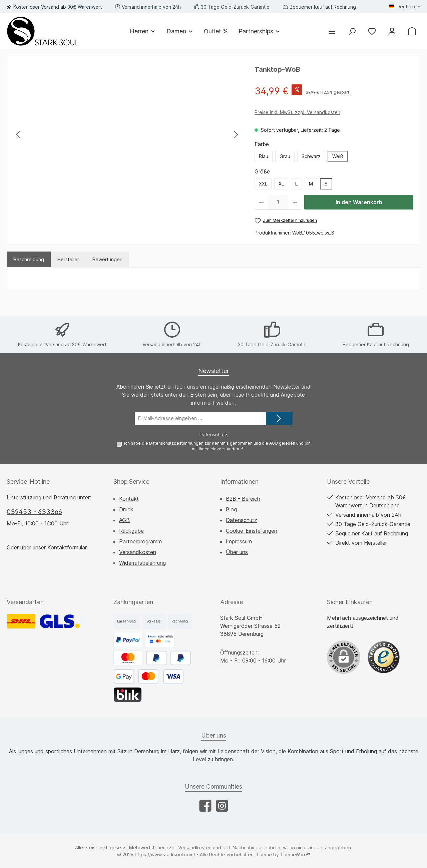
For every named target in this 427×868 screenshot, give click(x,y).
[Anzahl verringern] (261, 202)
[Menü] (332, 31)
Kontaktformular (67, 547)
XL (281, 184)
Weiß (338, 156)
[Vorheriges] (19, 135)
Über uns (237, 552)
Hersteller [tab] (68, 259)
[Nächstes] (236, 135)
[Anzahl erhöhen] (295, 202)
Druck (126, 509)
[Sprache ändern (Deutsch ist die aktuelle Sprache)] (404, 7)
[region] (127, 134)
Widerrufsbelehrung (142, 563)
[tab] (29, 259)
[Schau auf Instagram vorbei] (222, 806)
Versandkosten (138, 552)
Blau (264, 156)
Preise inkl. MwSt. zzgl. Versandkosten (297, 112)
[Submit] (279, 419)
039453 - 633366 (34, 512)
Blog (231, 509)
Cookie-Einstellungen (252, 531)
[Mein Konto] (392, 31)
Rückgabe (131, 531)
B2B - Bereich (243, 499)
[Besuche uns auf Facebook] (205, 806)
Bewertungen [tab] (107, 259)
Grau (285, 156)
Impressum (239, 541)
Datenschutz (242, 520)
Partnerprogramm (140, 541)
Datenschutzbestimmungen (176, 443)
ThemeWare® (295, 854)
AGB (274, 443)
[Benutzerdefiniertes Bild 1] (384, 657)
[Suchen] (352, 31)
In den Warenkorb (359, 202)
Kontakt (129, 499)
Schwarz (311, 156)
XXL (263, 184)
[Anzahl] (278, 202)
